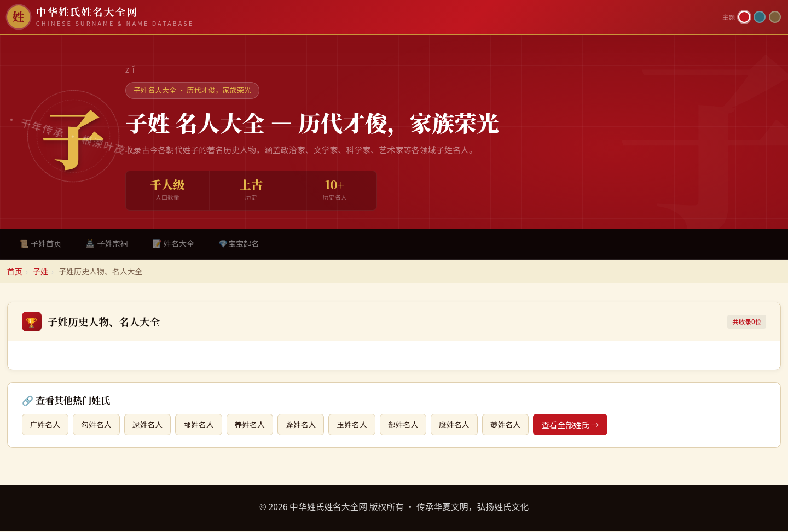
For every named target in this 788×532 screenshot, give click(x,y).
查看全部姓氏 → (587, 425)
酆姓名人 (415, 425)
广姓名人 (46, 425)
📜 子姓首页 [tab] (41, 244)
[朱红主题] (744, 17)
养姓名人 (257, 425)
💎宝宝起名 (243, 244)
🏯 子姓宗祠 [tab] (108, 244)
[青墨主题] (760, 17)
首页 (15, 272)
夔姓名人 (521, 425)
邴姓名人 (204, 425)
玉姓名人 (362, 425)
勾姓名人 (99, 425)
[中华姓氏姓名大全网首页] (361, 17)
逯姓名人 (152, 425)
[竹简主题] (775, 17)
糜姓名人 (468, 425)
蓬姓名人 (310, 425)
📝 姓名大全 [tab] (176, 244)
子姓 (40, 272)
